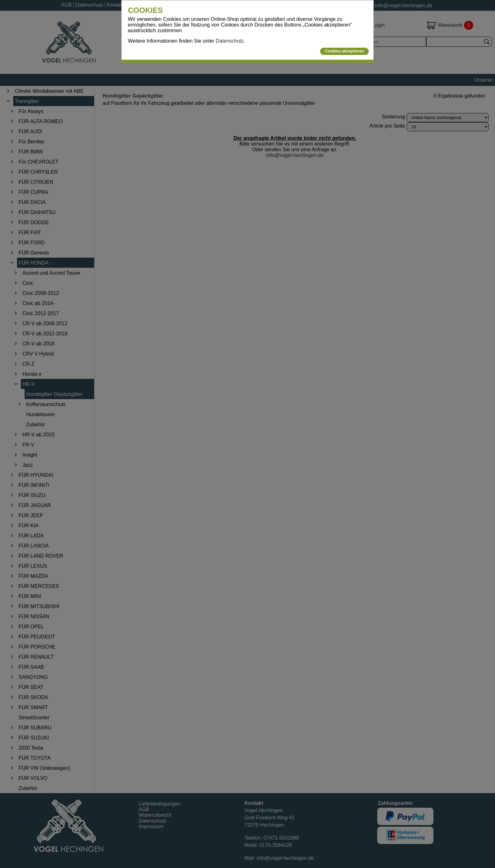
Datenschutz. (230, 41)
